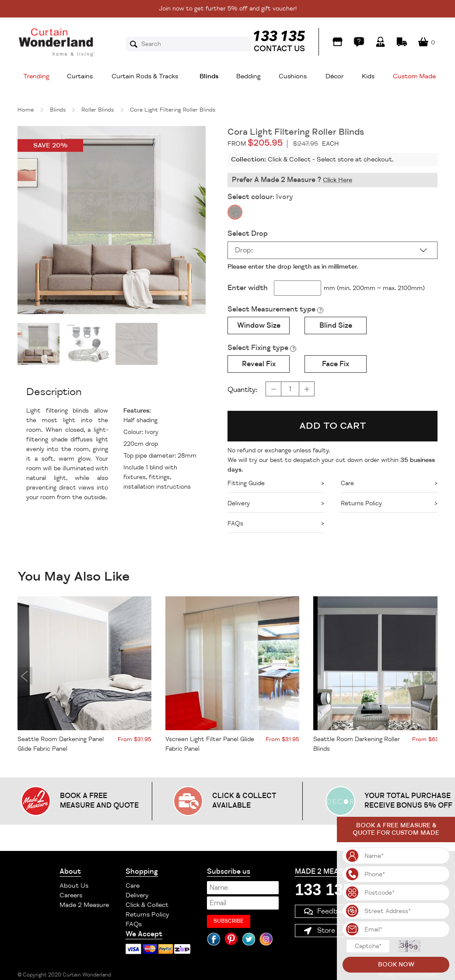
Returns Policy (147, 915)
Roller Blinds (98, 110)
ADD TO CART (333, 426)
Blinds (209, 76)
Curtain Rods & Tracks (145, 76)
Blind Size (336, 325)
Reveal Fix (259, 364)
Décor (334, 76)
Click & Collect (147, 905)
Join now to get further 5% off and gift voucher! (228, 9)
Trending (36, 76)
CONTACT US (279, 49)
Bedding (248, 76)
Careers (71, 895)
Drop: (244, 250)
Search (136, 44)
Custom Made (414, 76)
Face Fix (336, 364)
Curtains (80, 76)
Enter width (248, 288)
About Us (74, 886)
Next (430, 676)
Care (133, 886)
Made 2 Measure (84, 905)
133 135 (323, 890)
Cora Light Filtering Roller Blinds (173, 110)
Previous (25, 676)
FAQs (134, 924)
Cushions (293, 76)
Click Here (338, 180)
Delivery (137, 895)
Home (26, 110)
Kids (368, 76)
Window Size (259, 325)
